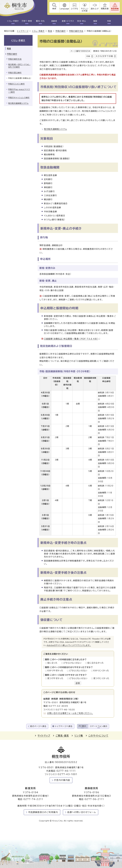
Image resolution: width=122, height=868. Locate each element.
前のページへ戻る (38, 726)
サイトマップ (44, 736)
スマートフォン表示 (99, 726)
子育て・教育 (27, 21)
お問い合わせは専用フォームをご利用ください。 (70, 713)
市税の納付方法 (76, 31)
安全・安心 (82, 21)
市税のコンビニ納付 (16, 84)
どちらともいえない (73, 663)
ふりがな (74, 9)
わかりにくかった (101, 671)
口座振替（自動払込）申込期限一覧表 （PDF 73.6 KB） (72, 339)
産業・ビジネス (68, 21)
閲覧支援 (105, 9)
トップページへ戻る (64, 726)
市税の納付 (60, 31)
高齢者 (54, 21)
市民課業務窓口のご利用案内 (43, 812)
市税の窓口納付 (15, 73)
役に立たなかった (96, 663)
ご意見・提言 (62, 736)
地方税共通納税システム (55, 129)
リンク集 (79, 736)
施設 (95, 21)
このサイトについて (98, 736)
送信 (78, 683)
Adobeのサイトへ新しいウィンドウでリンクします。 (69, 645)
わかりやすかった (56, 671)
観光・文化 (40, 21)
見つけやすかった (56, 678)
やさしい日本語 (85, 10)
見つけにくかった (101, 678)
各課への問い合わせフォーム (82, 812)
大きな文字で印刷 (104, 56)
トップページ (23, 31)
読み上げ (95, 9)
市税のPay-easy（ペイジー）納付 (19, 91)
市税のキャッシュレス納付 (19, 98)
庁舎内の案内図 (62, 780)
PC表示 (82, 726)
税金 (50, 31)
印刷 (88, 56)
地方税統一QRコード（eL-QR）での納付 (19, 66)
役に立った (53, 663)
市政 (109, 21)
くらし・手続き (13, 21)
